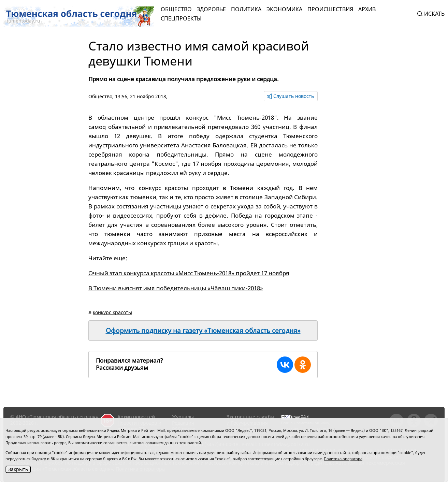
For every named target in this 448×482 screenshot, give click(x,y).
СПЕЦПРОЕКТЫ (181, 18)
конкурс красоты (112, 312)
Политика (246, 9)
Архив (367, 9)
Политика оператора (343, 459)
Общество (176, 9)
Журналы (183, 417)
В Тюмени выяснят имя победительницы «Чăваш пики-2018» (176, 288)
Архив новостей (136, 417)
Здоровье (211, 9)
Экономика (284, 9)
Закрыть (18, 469)
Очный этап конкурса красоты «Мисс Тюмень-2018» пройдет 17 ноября (189, 273)
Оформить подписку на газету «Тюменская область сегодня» (203, 331)
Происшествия (330, 9)
